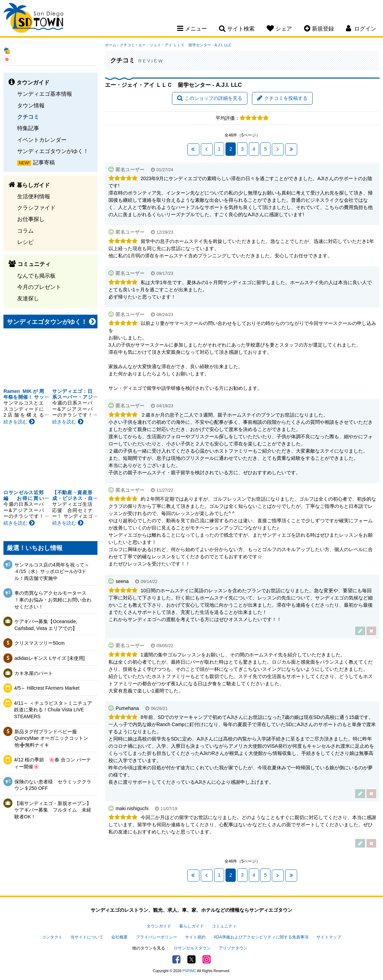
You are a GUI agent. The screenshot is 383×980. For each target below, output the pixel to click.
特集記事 (28, 128)
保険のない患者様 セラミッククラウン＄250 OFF (53, 785)
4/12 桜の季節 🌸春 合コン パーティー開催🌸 (53, 763)
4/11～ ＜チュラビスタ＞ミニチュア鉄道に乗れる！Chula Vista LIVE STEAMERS (53, 710)
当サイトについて (87, 937)
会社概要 (119, 937)
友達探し (28, 298)
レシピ (25, 242)
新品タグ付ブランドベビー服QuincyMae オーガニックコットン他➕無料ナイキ (51, 738)
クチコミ (28, 117)
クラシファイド (36, 208)
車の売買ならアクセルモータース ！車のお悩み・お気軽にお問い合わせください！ (53, 600)
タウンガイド (159, 926)
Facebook (176, 959)
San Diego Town (33, 19)
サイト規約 (195, 937)
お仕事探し (31, 219)
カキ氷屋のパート (34, 673)
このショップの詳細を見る (210, 98)
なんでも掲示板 (36, 276)
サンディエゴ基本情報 (45, 94)
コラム (25, 231)
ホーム (111, 45)
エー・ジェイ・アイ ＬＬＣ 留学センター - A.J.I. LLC (185, 45)
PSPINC (189, 971)
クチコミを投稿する (282, 98)
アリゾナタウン (233, 948)
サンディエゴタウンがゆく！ (53, 151)
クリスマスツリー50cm (39, 643)
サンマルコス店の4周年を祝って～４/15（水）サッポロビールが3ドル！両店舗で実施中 (52, 571)
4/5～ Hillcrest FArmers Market (47, 688)
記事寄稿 (44, 162)
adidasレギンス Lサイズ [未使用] (50, 658)
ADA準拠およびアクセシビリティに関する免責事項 (261, 937)
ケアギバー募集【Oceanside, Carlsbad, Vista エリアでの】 (46, 625)
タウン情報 (31, 105)
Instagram (207, 959)
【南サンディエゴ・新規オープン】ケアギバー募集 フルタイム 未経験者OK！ (53, 810)
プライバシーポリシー (156, 937)
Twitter (191, 959)
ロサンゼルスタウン (192, 948)
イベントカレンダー (42, 140)
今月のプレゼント (39, 287)
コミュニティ (224, 926)
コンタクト (52, 937)
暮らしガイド (191, 926)
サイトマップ (329, 937)
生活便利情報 (34, 196)
